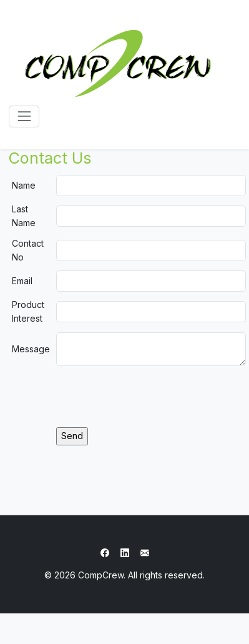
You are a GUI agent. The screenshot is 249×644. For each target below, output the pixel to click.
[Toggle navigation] (24, 116)
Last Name (24, 216)
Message (31, 349)
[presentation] (151, 397)
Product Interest (28, 311)
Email (22, 281)
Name (24, 185)
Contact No (28, 250)
